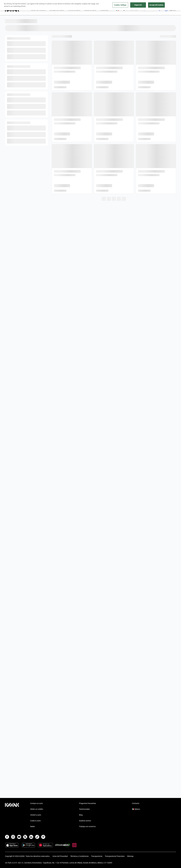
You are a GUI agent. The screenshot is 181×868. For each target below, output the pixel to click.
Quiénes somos (85, 821)
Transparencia (97, 856)
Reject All (138, 5)
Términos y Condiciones (79, 856)
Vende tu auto (36, 815)
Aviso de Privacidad (60, 856)
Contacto (136, 803)
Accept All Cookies (156, 5)
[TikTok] (37, 837)
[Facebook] (7, 837)
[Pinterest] (43, 837)
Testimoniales (84, 809)
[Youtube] (19, 837)
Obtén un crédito (37, 809)
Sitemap (130, 856)
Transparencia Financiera (115, 856)
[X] (25, 837)
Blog (81, 815)
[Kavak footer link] (12, 815)
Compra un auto (37, 803)
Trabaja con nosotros (87, 826)
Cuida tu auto (35, 821)
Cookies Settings (120, 5)
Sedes (32, 826)
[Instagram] (13, 837)
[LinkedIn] (31, 837)
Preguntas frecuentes (87, 803)
